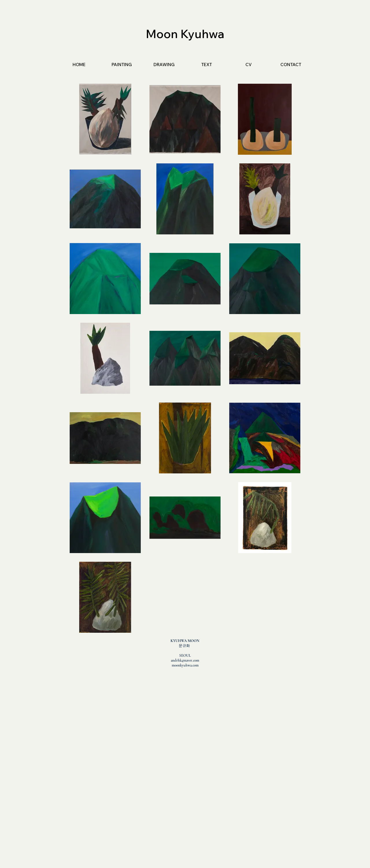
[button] (122, 65)
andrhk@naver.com (185, 660)
